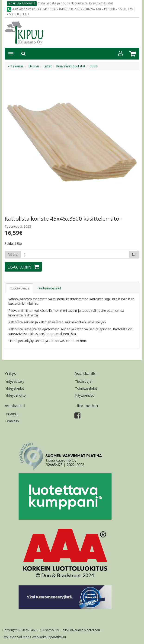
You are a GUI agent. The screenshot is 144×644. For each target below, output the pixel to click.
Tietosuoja (83, 381)
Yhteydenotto (16, 395)
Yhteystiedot (15, 388)
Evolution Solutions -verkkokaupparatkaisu (34, 637)
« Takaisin (16, 66)
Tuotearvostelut (49, 288)
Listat (48, 66)
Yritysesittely (15, 381)
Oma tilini (12, 421)
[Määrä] (75, 255)
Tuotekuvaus (19, 288)
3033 (93, 66)
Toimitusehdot (86, 388)
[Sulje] (132, 9)
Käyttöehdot (85, 395)
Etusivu (34, 66)
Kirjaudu (11, 414)
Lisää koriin (19, 267)
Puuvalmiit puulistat (71, 66)
